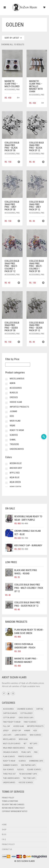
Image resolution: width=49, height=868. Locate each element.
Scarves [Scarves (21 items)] (22, 761)
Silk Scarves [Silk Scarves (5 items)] (8, 770)
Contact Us (7, 849)
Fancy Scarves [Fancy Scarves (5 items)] (30, 722)
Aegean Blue (16, 463)
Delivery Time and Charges (13, 805)
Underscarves (17, 449)
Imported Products (19, 407)
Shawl (13, 440)
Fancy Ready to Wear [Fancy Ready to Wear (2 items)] (12, 722)
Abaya (12, 383)
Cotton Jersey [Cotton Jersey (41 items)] (27, 713)
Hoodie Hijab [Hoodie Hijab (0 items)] (19, 726)
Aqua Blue (15, 477)
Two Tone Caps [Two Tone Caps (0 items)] (29, 778)
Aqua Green (15, 482)
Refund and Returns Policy (13, 808)
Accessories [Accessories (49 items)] (8, 709)
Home (4, 825)
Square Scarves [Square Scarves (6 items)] (34, 770)
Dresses (14, 397)
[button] (19, 162)
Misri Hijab (15, 421)
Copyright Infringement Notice (15, 811)
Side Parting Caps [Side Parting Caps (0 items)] (28, 765)
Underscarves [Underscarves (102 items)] (9, 783)
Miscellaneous (17, 379)
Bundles (14, 393)
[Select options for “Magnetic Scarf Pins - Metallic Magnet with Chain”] (43, 103)
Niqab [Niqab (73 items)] (30, 748)
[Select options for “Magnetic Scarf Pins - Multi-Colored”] (18, 98)
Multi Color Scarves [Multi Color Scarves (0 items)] (12, 744)
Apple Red (15, 473)
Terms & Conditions (10, 801)
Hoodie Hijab (16, 402)
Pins (18, 90)
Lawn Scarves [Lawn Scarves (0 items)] (21, 735)
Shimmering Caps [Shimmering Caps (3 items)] (36, 761)
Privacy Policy (8, 798)
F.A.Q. (4, 839)
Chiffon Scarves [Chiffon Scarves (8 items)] (10, 713)
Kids (12, 416)
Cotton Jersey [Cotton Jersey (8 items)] (9, 718)
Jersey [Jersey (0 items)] (6, 731)
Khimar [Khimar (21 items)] (27, 731)
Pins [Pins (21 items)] (36, 752)
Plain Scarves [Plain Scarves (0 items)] (9, 757)
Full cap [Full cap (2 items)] (7, 726)
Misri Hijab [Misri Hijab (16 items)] (23, 739)
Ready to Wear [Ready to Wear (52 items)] (9, 761)
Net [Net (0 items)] (25, 744)
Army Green (15, 487)
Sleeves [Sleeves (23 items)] (20, 770)
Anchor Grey (16, 468)
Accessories (10, 90)
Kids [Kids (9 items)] (35, 731)
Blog (4, 834)
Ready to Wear (17, 430)
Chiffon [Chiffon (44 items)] (39, 709)
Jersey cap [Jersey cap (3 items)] (16, 731)
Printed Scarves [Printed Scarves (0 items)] (25, 757)
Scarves (14, 435)
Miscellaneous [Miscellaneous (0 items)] (9, 739)
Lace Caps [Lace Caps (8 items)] (7, 735)
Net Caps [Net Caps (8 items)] (34, 744)
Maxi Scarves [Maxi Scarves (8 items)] (35, 735)
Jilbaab (13, 411)
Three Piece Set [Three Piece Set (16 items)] (9, 774)
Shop (4, 830)
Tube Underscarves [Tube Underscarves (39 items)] (11, 778)
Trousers (14, 444)
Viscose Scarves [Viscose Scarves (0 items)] (26, 783)
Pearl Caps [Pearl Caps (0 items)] (26, 752)
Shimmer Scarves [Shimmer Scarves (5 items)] (10, 765)
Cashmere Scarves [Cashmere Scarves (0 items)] (25, 709)
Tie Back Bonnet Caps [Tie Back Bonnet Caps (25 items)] (28, 774)
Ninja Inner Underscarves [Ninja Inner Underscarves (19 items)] (14, 748)
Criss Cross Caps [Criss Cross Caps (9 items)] (26, 718)
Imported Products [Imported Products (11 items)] (35, 726)
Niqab (12, 426)
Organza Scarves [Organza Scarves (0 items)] (11, 752)
